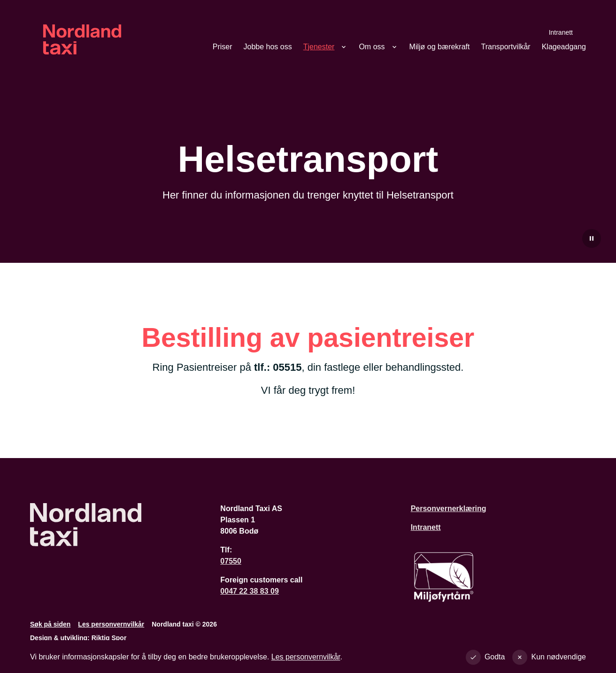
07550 (231, 561)
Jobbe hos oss (268, 47)
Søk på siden (50, 624)
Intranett (561, 32)
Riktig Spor (109, 638)
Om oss (372, 47)
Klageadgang (564, 47)
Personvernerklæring (449, 509)
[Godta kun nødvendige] (551, 659)
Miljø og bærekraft (440, 47)
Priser (223, 47)
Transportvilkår (505, 47)
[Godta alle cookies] (487, 659)
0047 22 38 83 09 (250, 591)
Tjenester (319, 47)
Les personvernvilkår (111, 624)
